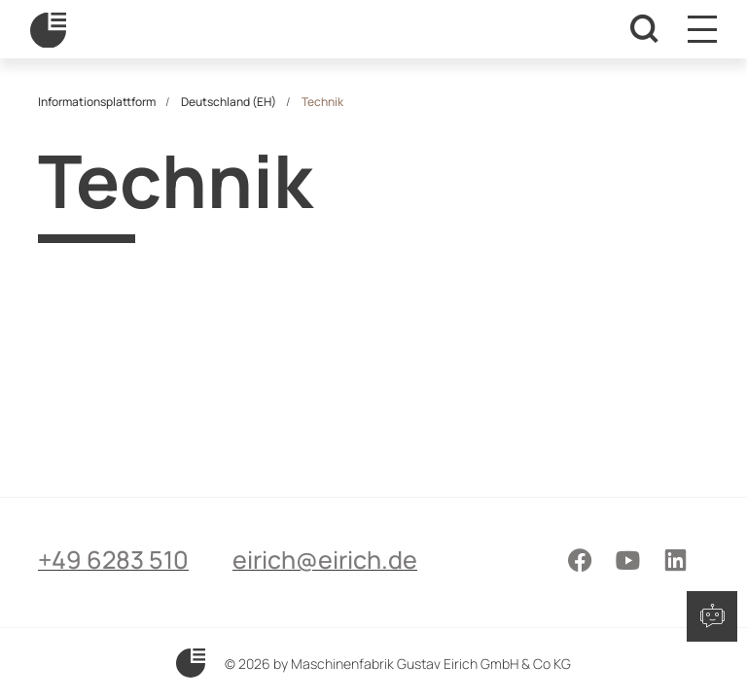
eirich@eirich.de (325, 560)
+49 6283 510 (113, 560)
